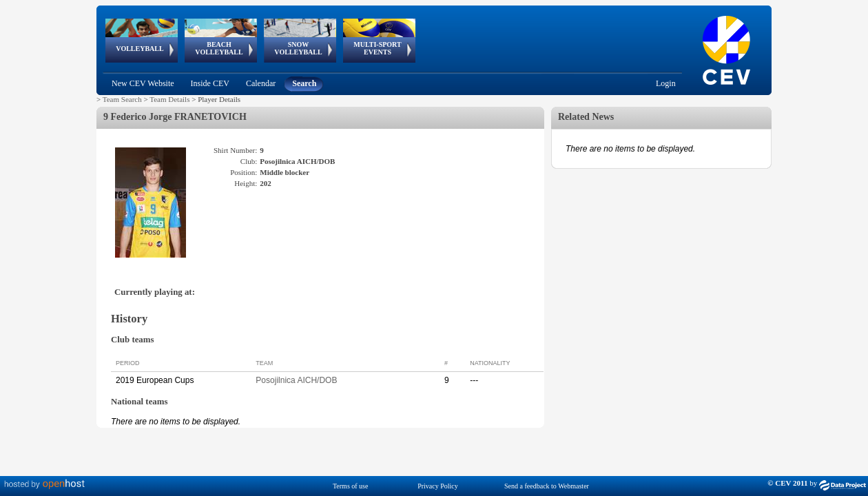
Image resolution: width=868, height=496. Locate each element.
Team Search (122, 99)
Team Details (169, 99)
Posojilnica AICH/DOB (296, 380)
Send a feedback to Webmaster (547, 486)
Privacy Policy (438, 486)
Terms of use (351, 486)
